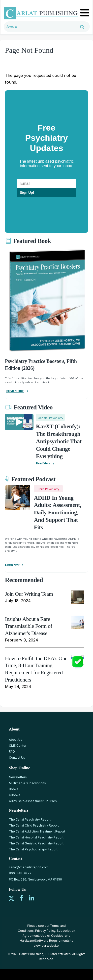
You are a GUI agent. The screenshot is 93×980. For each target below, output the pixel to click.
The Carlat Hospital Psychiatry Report (36, 837)
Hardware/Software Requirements (45, 941)
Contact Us (17, 758)
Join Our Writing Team (29, 594)
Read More (43, 463)
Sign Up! (27, 193)
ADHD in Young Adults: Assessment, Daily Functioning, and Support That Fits (58, 513)
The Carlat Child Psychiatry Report (34, 825)
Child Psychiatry (48, 489)
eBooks (15, 795)
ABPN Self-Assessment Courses (33, 801)
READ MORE (15, 391)
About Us (16, 740)
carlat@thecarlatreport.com (29, 867)
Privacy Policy (45, 931)
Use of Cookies (52, 936)
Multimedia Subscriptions (27, 783)
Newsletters (18, 777)
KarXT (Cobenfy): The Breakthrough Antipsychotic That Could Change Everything (59, 441)
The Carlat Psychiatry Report (30, 819)
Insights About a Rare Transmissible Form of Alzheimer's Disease (29, 626)
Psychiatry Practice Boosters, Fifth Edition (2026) (41, 365)
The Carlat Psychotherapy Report (33, 849)
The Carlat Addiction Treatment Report (37, 831)
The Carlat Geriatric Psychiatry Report (36, 843)
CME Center (18, 746)
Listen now (12, 565)
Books (14, 789)
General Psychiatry (50, 418)
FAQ (12, 752)
